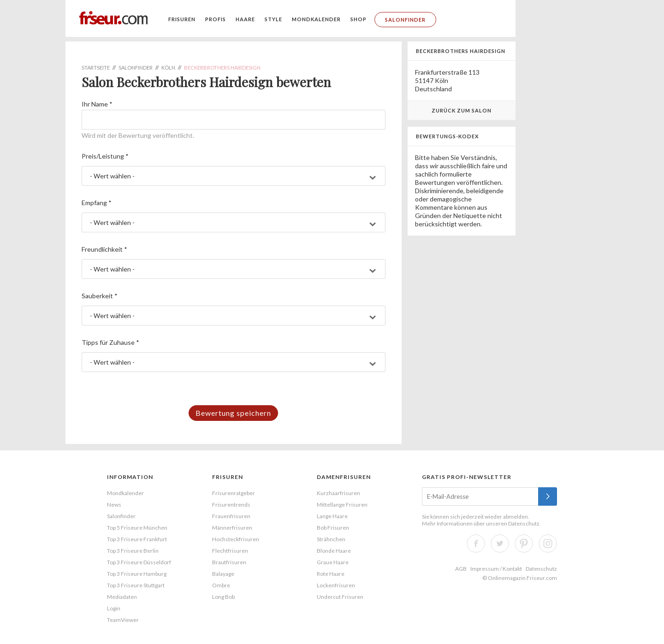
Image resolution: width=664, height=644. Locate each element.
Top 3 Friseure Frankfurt (137, 539)
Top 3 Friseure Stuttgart (136, 585)
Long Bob (223, 597)
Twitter (500, 544)
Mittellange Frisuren (342, 505)
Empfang (97, 203)
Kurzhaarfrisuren (338, 493)
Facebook (476, 544)
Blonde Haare (334, 551)
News (114, 505)
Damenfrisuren (344, 477)
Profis (216, 19)
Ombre (221, 585)
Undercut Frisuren (340, 597)
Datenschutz (524, 523)
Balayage (223, 574)
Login (114, 608)
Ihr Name (97, 104)
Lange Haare (332, 516)
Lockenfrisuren (336, 585)
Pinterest (524, 544)
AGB (461, 569)
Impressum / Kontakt (496, 569)
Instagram (548, 544)
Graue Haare (333, 562)
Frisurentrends (231, 505)
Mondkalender (316, 19)
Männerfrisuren (232, 528)
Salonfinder (405, 20)
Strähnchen (331, 539)
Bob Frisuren (333, 528)
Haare (245, 19)
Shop (359, 19)
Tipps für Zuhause (110, 342)
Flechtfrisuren (230, 551)
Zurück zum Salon (462, 110)
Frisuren (182, 19)
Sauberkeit (100, 296)
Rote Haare (331, 574)
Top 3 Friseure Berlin (133, 551)
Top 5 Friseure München (137, 528)
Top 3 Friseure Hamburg (137, 574)
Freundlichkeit (104, 249)
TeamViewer (123, 620)
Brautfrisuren (229, 562)
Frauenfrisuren (231, 516)
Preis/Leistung (105, 156)
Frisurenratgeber (234, 493)
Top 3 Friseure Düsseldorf (139, 562)
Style (273, 19)
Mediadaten (122, 597)
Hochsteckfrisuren (236, 539)
